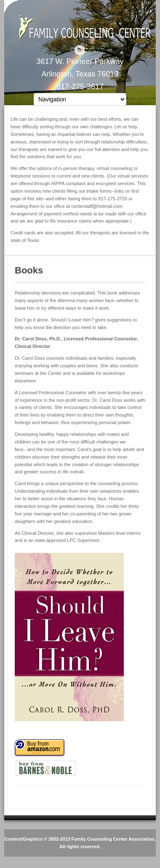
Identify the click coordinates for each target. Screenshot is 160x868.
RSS (80, 50)
